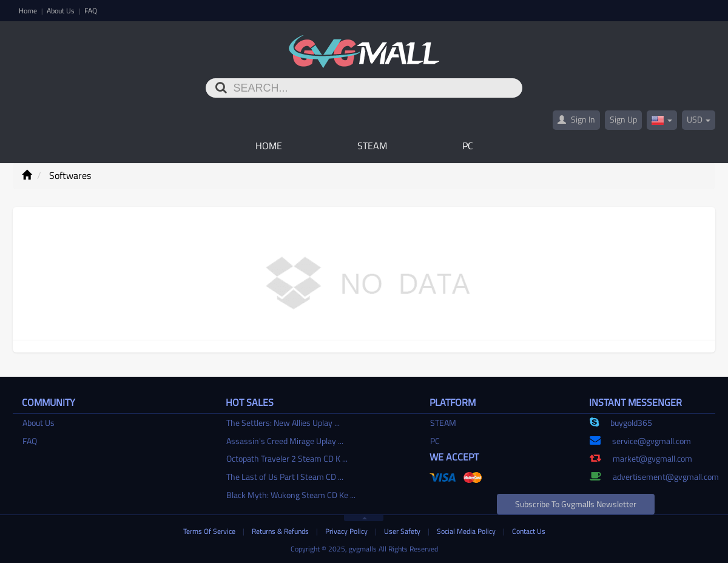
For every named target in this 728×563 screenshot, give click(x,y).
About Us (62, 11)
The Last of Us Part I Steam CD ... (285, 477)
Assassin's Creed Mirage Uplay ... (285, 441)
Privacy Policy (347, 531)
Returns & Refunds (281, 531)
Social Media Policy (467, 531)
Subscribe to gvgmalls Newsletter (576, 504)
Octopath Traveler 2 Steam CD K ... (287, 458)
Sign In (576, 119)
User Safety (403, 531)
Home (29, 11)
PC (468, 146)
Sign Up (623, 119)
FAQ (91, 11)
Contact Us (529, 531)
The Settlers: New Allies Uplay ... (283, 423)
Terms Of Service (210, 531)
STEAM (372, 146)
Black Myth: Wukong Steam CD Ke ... (291, 495)
